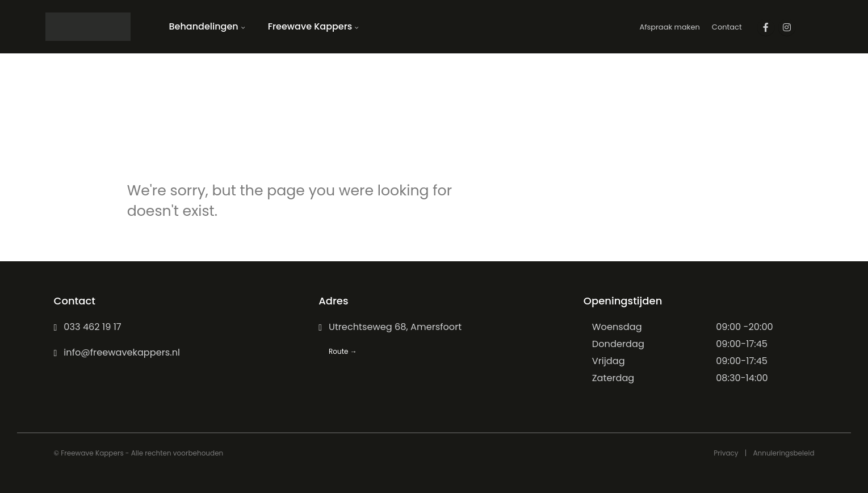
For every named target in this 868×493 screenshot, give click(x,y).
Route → (343, 351)
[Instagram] (787, 27)
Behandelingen (204, 26)
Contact (727, 27)
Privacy (726, 453)
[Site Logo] (88, 27)
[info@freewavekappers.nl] (169, 353)
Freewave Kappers (310, 26)
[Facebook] (766, 27)
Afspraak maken (669, 27)
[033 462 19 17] (169, 327)
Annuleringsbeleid (783, 453)
